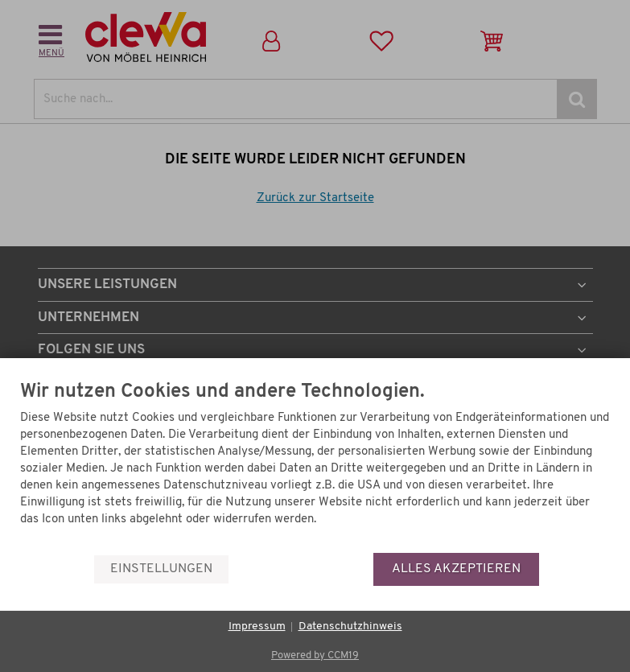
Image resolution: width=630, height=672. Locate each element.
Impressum (257, 627)
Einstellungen (161, 569)
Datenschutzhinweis (350, 627)
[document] (315, 467)
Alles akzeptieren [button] (456, 569)
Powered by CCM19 (315, 656)
